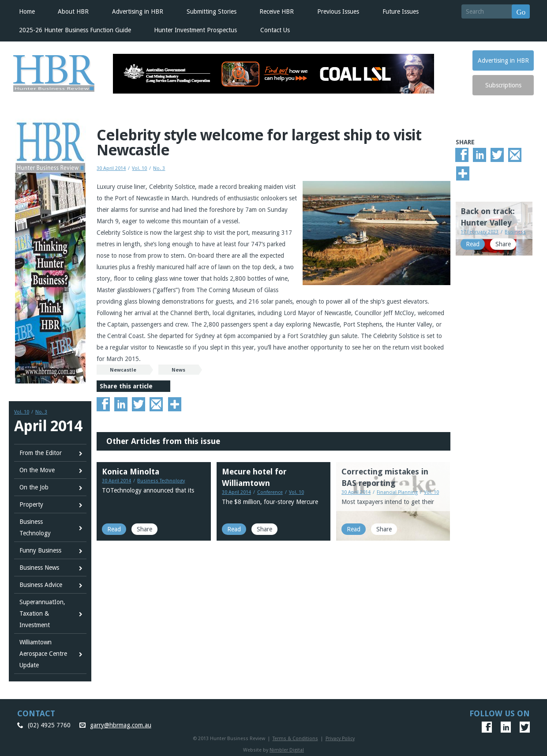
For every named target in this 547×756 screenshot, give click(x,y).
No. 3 (41, 412)
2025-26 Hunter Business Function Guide (75, 30)
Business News (39, 568)
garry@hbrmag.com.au (121, 725)
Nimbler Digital (287, 750)
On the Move (37, 470)
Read (114, 529)
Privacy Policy (340, 739)
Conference (270, 492)
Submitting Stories (212, 11)
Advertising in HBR (138, 11)
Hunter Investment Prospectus (195, 30)
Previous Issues (338, 11)
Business (515, 232)
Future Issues (401, 11)
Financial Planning (397, 492)
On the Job (34, 487)
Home (27, 11)
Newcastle (123, 370)
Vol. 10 (22, 412)
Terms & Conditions (295, 739)
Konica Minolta (131, 472)
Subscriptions (503, 85)
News (178, 370)
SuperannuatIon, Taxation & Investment (42, 613)
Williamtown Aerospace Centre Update (43, 654)
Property (31, 504)
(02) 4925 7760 (49, 725)
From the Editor (41, 453)
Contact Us (275, 30)
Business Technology (35, 527)
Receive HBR (277, 11)
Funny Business (40, 550)
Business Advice (41, 585)
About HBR (73, 11)
